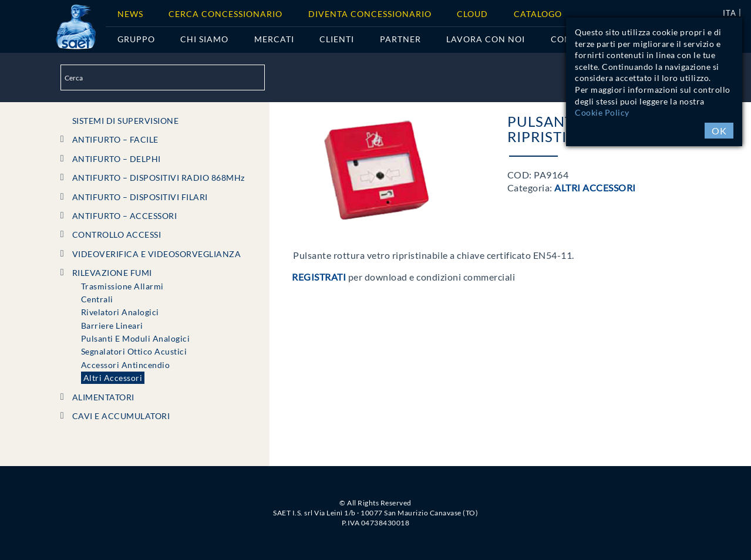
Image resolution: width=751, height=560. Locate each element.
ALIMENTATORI (103, 397)
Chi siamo (204, 39)
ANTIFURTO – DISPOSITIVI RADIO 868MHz (159, 178)
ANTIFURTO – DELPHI (117, 159)
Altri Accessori (113, 378)
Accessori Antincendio (126, 365)
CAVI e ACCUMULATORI (121, 416)
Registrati (319, 277)
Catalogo (538, 14)
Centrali (97, 299)
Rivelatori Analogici (120, 312)
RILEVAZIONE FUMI (112, 273)
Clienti (337, 39)
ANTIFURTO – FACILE (115, 139)
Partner (400, 39)
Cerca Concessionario (225, 14)
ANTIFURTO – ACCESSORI (125, 216)
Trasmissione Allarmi (122, 286)
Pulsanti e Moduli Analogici (136, 338)
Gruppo (136, 39)
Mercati (274, 39)
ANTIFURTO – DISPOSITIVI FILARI (140, 197)
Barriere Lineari (112, 325)
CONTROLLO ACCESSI (117, 235)
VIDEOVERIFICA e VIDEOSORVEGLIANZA (157, 254)
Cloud (472, 14)
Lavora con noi (486, 39)
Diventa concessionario (370, 14)
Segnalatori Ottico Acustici (134, 351)
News (130, 14)
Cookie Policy (602, 112)
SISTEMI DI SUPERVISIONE (126, 121)
